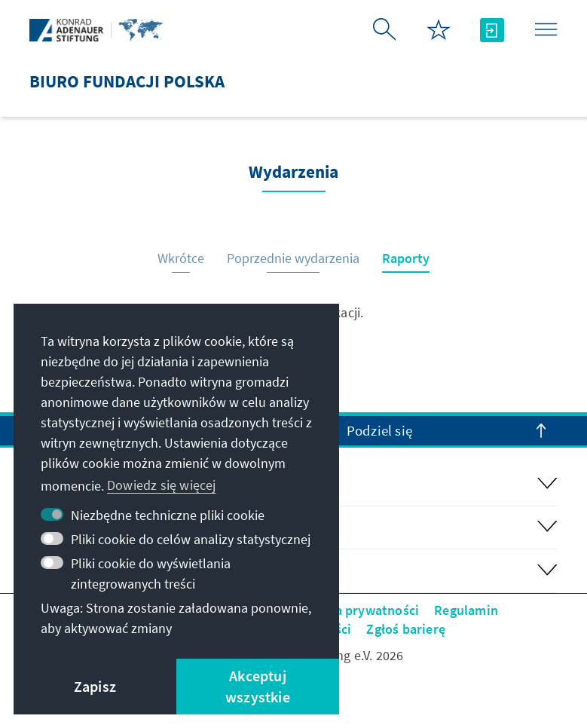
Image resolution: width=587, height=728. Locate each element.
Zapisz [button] (95, 686)
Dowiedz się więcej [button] (162, 485)
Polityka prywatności (356, 610)
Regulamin (466, 610)
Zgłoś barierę (406, 629)
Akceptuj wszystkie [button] (258, 686)
